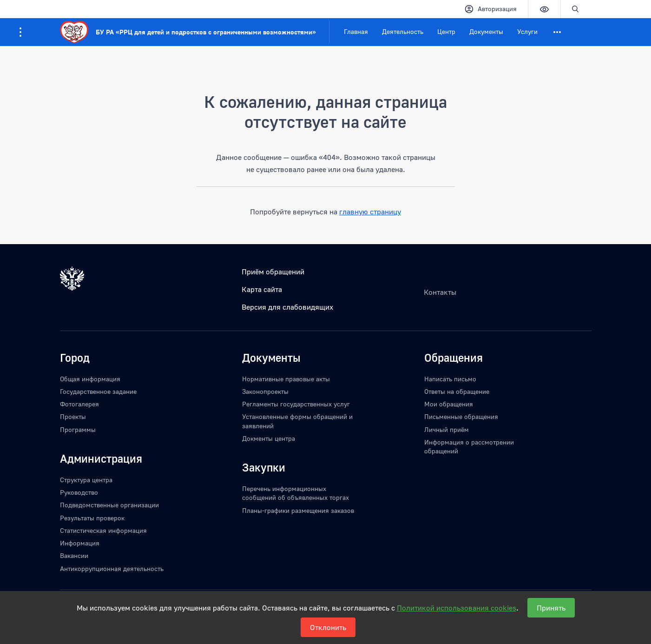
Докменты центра (269, 438)
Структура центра (86, 480)
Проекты (73, 416)
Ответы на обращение (457, 391)
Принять (551, 608)
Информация (80, 543)
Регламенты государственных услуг (296, 404)
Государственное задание (98, 391)
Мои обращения (449, 404)
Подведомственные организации (109, 505)
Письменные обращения (461, 416)
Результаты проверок (92, 518)
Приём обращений (273, 272)
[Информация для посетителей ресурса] (20, 32)
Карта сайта (262, 289)
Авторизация (490, 9)
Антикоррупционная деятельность (112, 568)
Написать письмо (450, 379)
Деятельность (403, 31)
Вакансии (74, 555)
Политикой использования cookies (457, 608)
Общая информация (90, 379)
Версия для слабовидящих (287, 307)
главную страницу (370, 212)
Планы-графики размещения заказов (298, 510)
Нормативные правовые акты (286, 379)
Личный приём (447, 429)
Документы (486, 31)
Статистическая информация (103, 530)
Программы (78, 429)
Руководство (79, 492)
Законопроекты (265, 391)
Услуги (527, 31)
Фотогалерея (79, 404)
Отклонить (328, 627)
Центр (446, 31)
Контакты (440, 292)
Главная (356, 31)
